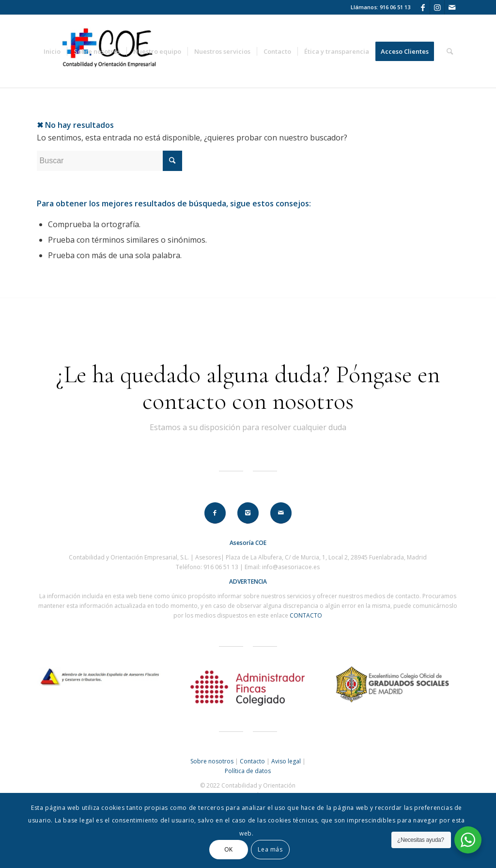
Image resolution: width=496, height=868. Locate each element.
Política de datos (248, 771)
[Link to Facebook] (423, 7)
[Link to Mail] (452, 7)
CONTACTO (306, 615)
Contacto (252, 761)
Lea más (270, 849)
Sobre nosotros (212, 761)
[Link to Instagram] (437, 7)
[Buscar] (450, 51)
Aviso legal (286, 761)
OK (229, 849)
